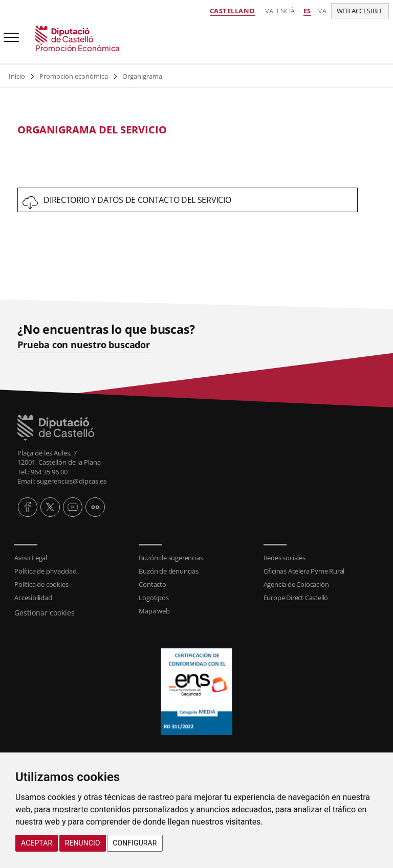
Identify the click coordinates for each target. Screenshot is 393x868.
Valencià (280, 11)
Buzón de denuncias (168, 571)
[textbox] (188, 130)
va (322, 11)
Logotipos (154, 598)
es (307, 11)
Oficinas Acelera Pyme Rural (304, 571)
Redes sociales (285, 558)
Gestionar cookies (45, 613)
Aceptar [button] (37, 843)
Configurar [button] (135, 843)
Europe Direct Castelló (296, 598)
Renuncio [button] (83, 843)
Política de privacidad (46, 571)
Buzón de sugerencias (171, 558)
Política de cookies (41, 584)
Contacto (152, 584)
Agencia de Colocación (296, 584)
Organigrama (142, 76)
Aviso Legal (31, 558)
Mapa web (154, 611)
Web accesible (360, 11)
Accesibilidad (33, 598)
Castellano (232, 11)
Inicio (17, 76)
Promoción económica (74, 76)
